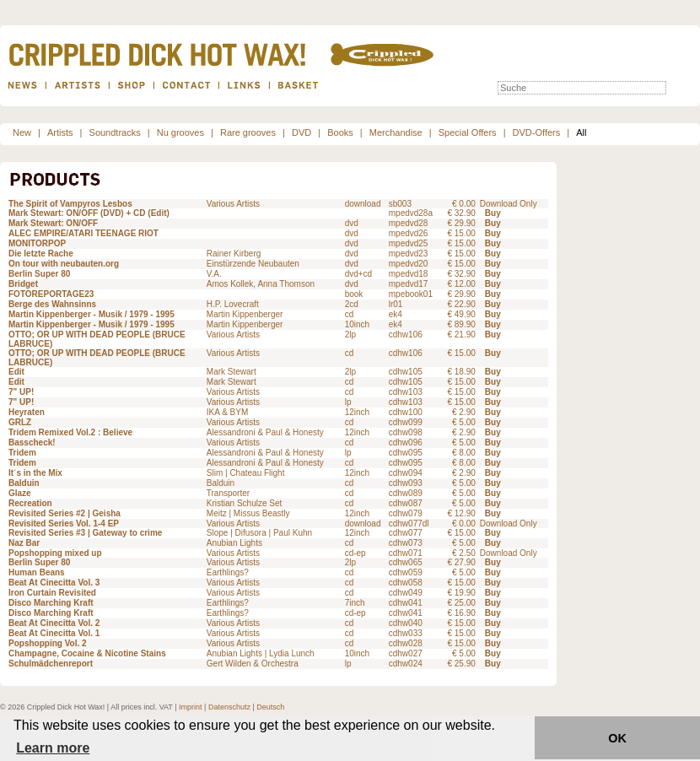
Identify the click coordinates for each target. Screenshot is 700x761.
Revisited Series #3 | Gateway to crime (85, 533)
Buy (493, 213)
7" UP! (21, 392)
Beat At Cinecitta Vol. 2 (54, 623)
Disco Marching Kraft (51, 603)
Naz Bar (24, 543)
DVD (302, 132)
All (581, 132)
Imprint (191, 707)
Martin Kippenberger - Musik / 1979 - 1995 (92, 314)
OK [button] (617, 738)
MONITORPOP (37, 243)
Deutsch (270, 707)
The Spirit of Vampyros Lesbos (70, 204)
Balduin (24, 483)
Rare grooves (248, 132)
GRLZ (20, 422)
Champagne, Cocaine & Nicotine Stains (87, 653)
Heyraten (27, 412)
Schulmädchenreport (51, 664)
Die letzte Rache (41, 254)
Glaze (20, 493)
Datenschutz (229, 707)
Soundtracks (115, 132)
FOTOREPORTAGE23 (51, 294)
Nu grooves (180, 132)
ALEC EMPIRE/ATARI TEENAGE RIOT (83, 233)
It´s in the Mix (35, 473)
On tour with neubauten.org (64, 264)
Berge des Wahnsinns (52, 304)
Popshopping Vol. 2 (48, 643)
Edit (16, 372)
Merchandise (396, 132)
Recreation (30, 503)
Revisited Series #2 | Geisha (65, 513)
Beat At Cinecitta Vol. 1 (54, 633)
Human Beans (37, 572)
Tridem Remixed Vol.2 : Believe (70, 432)
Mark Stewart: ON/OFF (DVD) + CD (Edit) (89, 213)
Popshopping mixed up (55, 553)
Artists (60, 132)
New (22, 132)
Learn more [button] (53, 748)
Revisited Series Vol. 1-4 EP (64, 524)
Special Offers (468, 132)
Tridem (22, 453)
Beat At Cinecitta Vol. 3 (54, 583)
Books (340, 132)
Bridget (23, 284)
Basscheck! (32, 443)
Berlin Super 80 (39, 274)
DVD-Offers (537, 132)
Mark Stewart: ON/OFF (53, 223)
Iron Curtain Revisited (52, 593)
